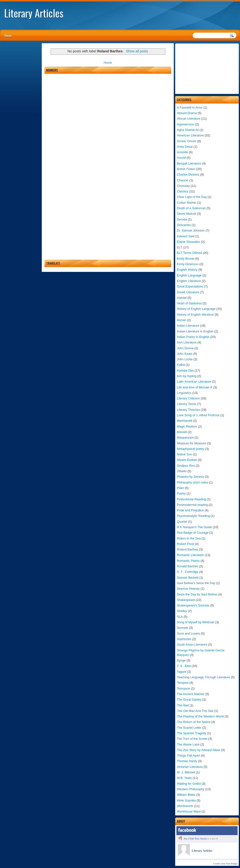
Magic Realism (187, 426)
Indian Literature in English (195, 331)
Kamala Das (185, 370)
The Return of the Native (194, 722)
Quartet (182, 522)
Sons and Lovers (189, 633)
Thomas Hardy (187, 761)
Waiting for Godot (189, 784)
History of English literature (195, 315)
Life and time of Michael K (195, 387)
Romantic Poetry (188, 561)
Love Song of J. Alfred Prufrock (198, 415)
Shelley (182, 611)
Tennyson (183, 688)
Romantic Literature (190, 555)
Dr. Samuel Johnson (191, 230)
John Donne (185, 348)
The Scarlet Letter (189, 728)
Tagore (182, 672)
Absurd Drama (187, 113)
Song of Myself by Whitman (196, 622)
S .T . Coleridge (188, 572)
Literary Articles (34, 13)
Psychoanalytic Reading (193, 516)
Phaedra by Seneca (190, 477)
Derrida (182, 219)
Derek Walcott (186, 214)
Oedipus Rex (186, 466)
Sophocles (184, 639)
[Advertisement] (207, 69)
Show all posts (137, 51)
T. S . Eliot (184, 666)
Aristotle (182, 152)
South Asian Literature (192, 645)
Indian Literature (188, 326)
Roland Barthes (188, 549)
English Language (189, 275)
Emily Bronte (186, 259)
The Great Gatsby (189, 700)
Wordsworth (185, 806)
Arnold (181, 158)
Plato (180, 488)
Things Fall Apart (189, 755)
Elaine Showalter (189, 242)
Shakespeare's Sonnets (193, 605)
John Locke (185, 359)
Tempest (183, 683)
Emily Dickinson (188, 264)
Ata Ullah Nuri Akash (195, 838)
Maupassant (185, 437)
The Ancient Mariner (191, 694)
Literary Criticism (188, 398)
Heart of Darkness (189, 303)
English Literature (189, 281)
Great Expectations (190, 286)
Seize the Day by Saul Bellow (197, 594)
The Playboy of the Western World (200, 716)
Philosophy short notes (192, 482)
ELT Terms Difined (189, 253)
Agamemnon (186, 124)
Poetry (181, 493)
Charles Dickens (188, 174)
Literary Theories (188, 410)
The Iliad (183, 705)
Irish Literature (187, 342)
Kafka (181, 365)
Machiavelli (185, 421)
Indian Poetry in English (193, 337)
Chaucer (183, 180)
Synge (181, 660)
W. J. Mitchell (186, 772)
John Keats (185, 354)
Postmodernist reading (192, 505)
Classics (183, 191)
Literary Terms (187, 404)
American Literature (190, 135)
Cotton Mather (187, 203)
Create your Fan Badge (225, 863)
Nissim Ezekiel (187, 460)
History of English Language (196, 309)
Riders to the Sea (189, 538)
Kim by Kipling (187, 376)
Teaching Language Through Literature (203, 677)
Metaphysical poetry (191, 449)
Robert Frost (185, 544)
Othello (182, 471)
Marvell (182, 432)
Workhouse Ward (189, 811)
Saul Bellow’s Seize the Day (196, 583)
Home (8, 35)
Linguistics (184, 393)
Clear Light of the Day (192, 197)
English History (187, 270)
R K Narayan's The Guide (194, 527)
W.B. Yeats (184, 778)
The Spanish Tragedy (192, 733)
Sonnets (183, 628)
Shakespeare (186, 600)
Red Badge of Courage (193, 533)
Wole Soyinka (186, 800)
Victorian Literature (190, 767)
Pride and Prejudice (190, 510)
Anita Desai (185, 147)
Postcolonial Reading (191, 499)
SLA (180, 617)
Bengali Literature (189, 163)
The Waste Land (188, 744)
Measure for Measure (192, 443)
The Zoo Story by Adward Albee (199, 750)
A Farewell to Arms (190, 107)
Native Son (184, 454)
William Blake (186, 795)
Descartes (184, 225)
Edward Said (186, 236)
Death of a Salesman (191, 208)
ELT (180, 247)
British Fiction (186, 169)
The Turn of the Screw (192, 739)
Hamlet (182, 298)
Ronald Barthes (188, 566)
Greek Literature (188, 292)
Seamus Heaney (188, 589)
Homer (182, 320)
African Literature (189, 119)
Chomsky (183, 186)
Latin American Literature (194, 382)
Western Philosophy (191, 789)
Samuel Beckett (188, 578)
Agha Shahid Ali (188, 130)
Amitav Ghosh (187, 141)
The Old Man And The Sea (195, 711)
